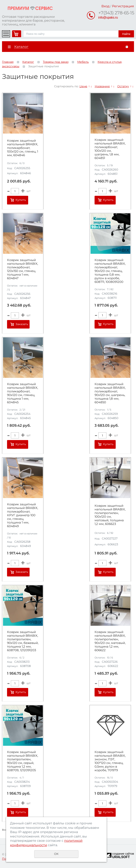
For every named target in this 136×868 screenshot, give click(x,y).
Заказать (22, 324)
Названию (102, 86)
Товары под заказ (56, 62)
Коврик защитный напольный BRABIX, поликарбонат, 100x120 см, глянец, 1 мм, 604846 (23, 148)
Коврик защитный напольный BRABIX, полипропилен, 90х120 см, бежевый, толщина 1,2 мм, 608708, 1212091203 (23, 641)
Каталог (28, 62)
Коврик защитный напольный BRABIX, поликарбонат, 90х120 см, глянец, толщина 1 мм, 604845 (23, 393)
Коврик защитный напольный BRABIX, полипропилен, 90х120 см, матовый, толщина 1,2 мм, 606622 (110, 641)
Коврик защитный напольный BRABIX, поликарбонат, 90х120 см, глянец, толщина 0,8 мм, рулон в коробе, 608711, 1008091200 (110, 271)
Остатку (123, 86)
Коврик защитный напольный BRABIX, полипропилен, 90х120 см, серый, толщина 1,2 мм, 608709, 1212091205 (23, 761)
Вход (105, 6)
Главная (8, 62)
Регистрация (123, 6)
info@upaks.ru (108, 17)
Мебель (83, 62)
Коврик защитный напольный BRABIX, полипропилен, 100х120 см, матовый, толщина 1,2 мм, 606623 (110, 515)
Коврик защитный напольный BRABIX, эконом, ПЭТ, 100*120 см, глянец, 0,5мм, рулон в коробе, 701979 (110, 761)
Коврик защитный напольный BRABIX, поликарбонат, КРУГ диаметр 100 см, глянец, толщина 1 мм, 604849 (23, 515)
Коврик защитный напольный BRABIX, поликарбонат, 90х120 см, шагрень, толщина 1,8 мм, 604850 (110, 393)
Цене (83, 86)
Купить (21, 200)
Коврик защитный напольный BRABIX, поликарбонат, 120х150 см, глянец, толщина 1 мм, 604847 (23, 269)
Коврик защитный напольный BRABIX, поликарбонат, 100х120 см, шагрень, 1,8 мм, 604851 (110, 149)
